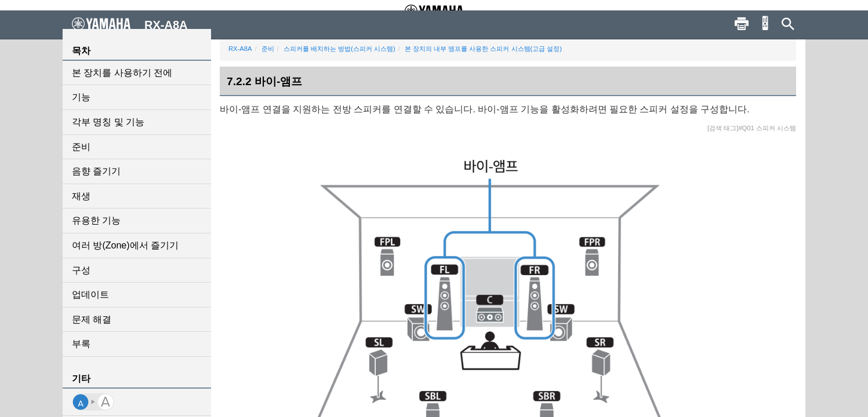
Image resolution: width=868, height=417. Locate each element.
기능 (81, 97)
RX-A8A (240, 49)
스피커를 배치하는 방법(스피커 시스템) (339, 49)
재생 (81, 196)
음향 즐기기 (96, 171)
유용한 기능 (96, 220)
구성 (81, 270)
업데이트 (90, 295)
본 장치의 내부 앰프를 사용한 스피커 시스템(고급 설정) (483, 49)
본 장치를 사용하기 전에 (122, 73)
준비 (81, 147)
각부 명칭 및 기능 (108, 122)
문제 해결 (92, 319)
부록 (81, 344)
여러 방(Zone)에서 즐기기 (125, 245)
